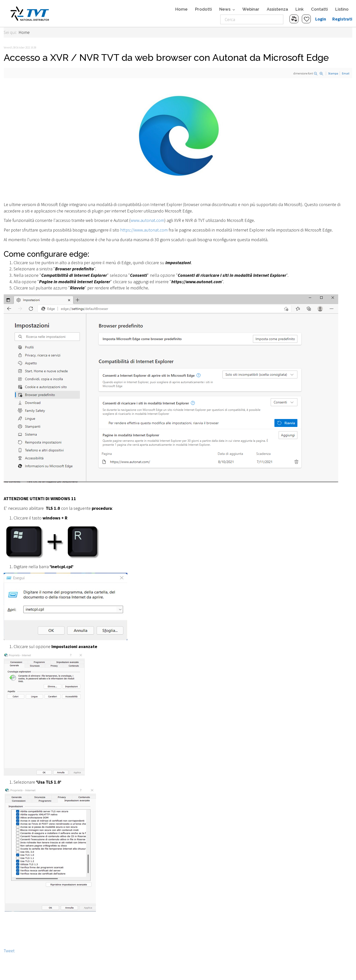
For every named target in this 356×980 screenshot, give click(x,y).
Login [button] (321, 19)
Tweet (9, 951)
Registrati (342, 19)
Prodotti (203, 9)
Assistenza (277, 9)
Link (300, 9)
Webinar (251, 9)
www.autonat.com (147, 220)
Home (181, 9)
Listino (342, 9)
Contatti (319, 9)
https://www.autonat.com (144, 230)
